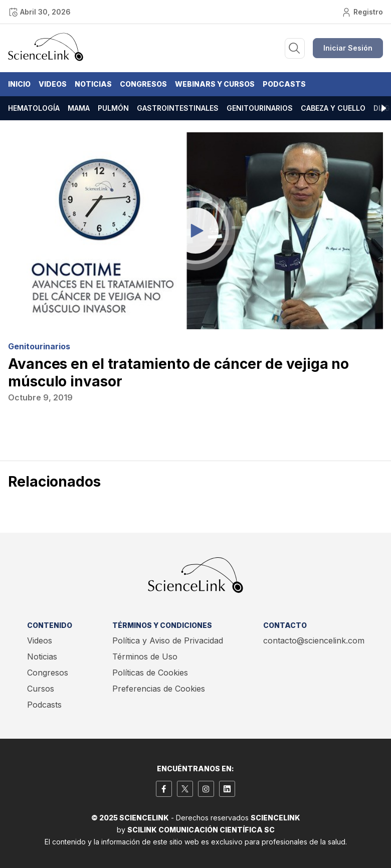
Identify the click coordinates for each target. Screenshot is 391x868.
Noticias (93, 84)
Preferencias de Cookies (159, 689)
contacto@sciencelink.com (314, 640)
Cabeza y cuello (333, 108)
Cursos (41, 689)
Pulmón (113, 108)
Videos (53, 84)
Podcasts (284, 84)
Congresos (143, 84)
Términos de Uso (145, 657)
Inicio (19, 84)
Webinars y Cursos (215, 84)
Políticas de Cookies (150, 673)
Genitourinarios (260, 108)
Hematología (34, 108)
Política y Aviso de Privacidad (168, 640)
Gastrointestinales (178, 108)
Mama (79, 108)
